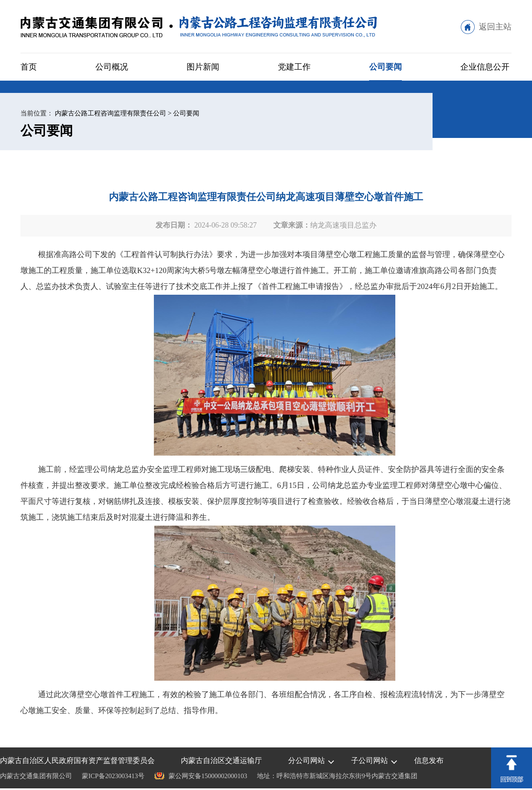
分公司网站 (307, 761)
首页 (29, 67)
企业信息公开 (485, 67)
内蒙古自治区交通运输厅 (221, 761)
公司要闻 (385, 67)
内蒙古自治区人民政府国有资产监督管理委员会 (77, 761)
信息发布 (429, 761)
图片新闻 (203, 67)
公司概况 (112, 67)
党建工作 (294, 67)
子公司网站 (370, 761)
